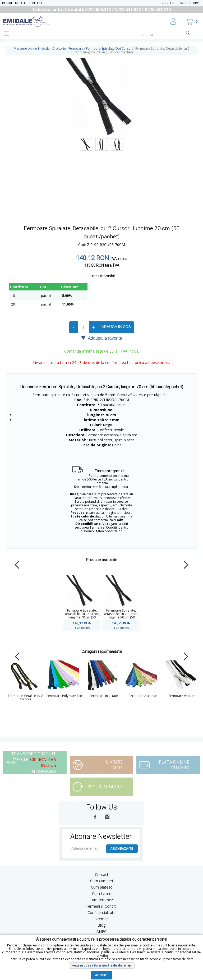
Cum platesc (101, 887)
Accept (101, 975)
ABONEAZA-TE (122, 849)
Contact (35, 3)
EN (175, 3)
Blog (101, 925)
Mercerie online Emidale (32, 48)
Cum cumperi (101, 881)
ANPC (101, 932)
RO (164, 3)
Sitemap (102, 919)
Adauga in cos (116, 327)
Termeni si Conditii (101, 906)
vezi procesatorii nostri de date (99, 965)
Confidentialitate (101, 912)
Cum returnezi (102, 900)
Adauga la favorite (101, 338)
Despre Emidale (14, 3)
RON (183, 3)
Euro (195, 3)
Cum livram (102, 893)
